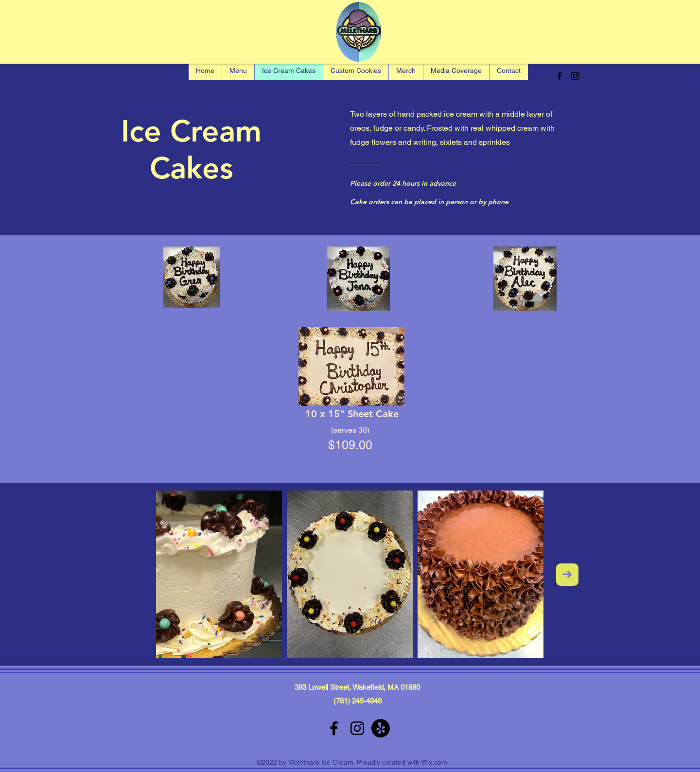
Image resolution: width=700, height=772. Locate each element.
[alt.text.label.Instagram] (575, 76)
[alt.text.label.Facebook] (560, 76)
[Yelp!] (381, 728)
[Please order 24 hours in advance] (405, 183)
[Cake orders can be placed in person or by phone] (442, 202)
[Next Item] (567, 575)
